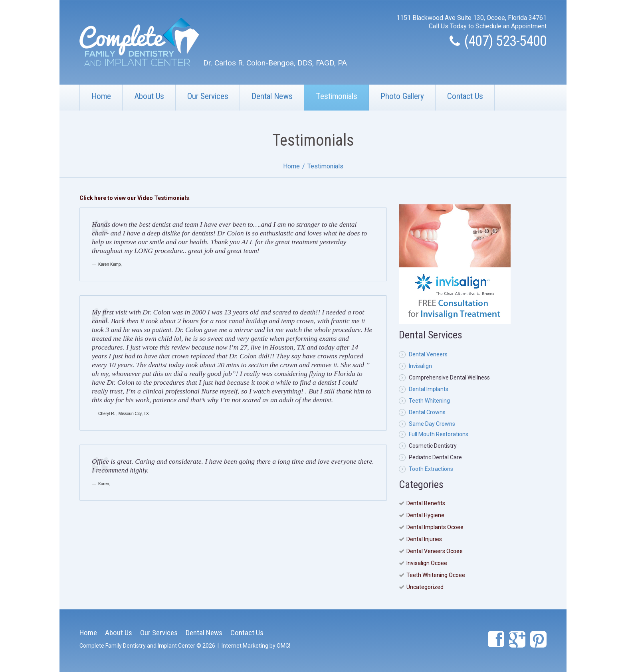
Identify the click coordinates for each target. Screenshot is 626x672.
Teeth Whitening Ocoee (436, 575)
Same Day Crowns (432, 424)
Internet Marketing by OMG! (256, 646)
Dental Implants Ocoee (435, 527)
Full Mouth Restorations (439, 434)
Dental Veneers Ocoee (435, 551)
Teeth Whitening (429, 401)
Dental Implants (429, 389)
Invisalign (420, 366)
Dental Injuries (424, 539)
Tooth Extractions (431, 469)
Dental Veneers (428, 354)
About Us (149, 96)
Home (101, 96)
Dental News (272, 96)
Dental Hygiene (425, 515)
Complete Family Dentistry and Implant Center (137, 646)
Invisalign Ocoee (427, 563)
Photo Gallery (402, 96)
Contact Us (465, 96)
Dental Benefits (426, 503)
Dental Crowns (427, 412)
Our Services (208, 96)
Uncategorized (425, 587)
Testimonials (337, 96)
